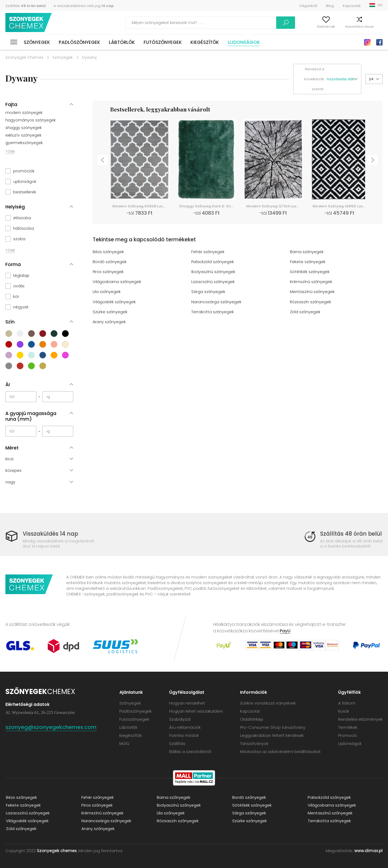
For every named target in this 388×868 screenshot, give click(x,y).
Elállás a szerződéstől (190, 751)
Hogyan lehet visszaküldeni (196, 711)
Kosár (378, 27)
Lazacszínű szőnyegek (213, 282)
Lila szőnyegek (107, 292)
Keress (260, 23)
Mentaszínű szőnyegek (313, 292)
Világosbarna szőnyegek (117, 282)
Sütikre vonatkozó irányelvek (268, 703)
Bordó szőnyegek (110, 262)
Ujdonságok (244, 42)
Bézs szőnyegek (108, 252)
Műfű (124, 743)
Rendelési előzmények (360, 719)
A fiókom (289, 27)
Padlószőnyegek (79, 42)
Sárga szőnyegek (208, 292)
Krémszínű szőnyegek (311, 282)
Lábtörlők (122, 42)
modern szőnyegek (24, 113)
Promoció (348, 735)
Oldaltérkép (252, 719)
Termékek (348, 727)
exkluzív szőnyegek (23, 135)
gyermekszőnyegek (24, 143)
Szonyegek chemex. (57, 850)
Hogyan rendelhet (187, 703)
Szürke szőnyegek (110, 311)
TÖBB (10, 151)
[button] (344, 79)
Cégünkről (308, 6)
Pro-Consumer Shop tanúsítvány (273, 727)
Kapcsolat (352, 6)
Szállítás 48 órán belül (351, 534)
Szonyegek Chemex (24, 57)
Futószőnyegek (163, 42)
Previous (102, 161)
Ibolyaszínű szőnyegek (214, 272)
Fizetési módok (184, 735)
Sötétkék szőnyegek (310, 272)
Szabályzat (180, 719)
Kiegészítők (205, 42)
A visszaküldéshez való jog (84, 6)
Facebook (379, 42)
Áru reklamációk (185, 727)
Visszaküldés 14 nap (51, 534)
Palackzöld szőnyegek (213, 262)
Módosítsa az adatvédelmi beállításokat (280, 751)
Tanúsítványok (254, 743)
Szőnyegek (37, 42)
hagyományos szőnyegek (31, 120)
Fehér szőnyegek (208, 252)
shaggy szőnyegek (24, 128)
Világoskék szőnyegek (114, 301)
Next (373, 161)
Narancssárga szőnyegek (216, 301)
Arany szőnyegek (110, 321)
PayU (285, 631)
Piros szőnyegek (108, 272)
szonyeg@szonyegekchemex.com (54, 727)
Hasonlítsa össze (349, 27)
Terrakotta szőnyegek (213, 311)
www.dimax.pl (368, 850)
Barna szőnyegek (307, 252)
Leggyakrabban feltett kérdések (272, 735)
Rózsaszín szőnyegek (311, 301)
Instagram (367, 42)
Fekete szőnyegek (308, 262)
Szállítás (26, 6)
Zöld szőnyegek (305, 311)
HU (380, 5)
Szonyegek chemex (29, 23)
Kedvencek (316, 27)
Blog (330, 6)
